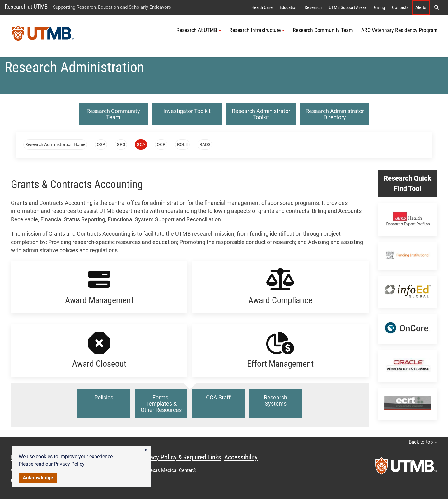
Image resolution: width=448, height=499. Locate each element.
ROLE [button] (182, 144)
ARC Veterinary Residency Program (399, 30)
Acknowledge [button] (38, 478)
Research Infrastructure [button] (257, 30)
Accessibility (241, 457)
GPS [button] (121, 144)
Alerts (421, 7)
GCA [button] (141, 144)
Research (313, 7)
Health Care (262, 7)
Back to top (423, 442)
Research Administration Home (55, 144)
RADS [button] (205, 144)
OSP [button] (101, 144)
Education (289, 7)
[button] (146, 450)
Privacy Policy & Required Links (181, 457)
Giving (379, 7)
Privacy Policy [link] (69, 464)
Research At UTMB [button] (199, 30)
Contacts (400, 7)
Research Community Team (323, 30)
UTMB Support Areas (348, 7)
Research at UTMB (26, 7)
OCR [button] (161, 144)
